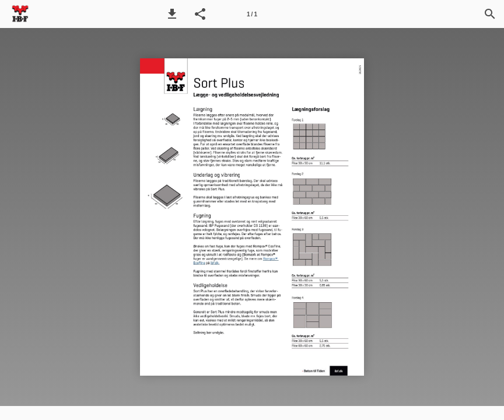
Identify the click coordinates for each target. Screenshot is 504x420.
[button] (172, 14)
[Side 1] (252, 14)
